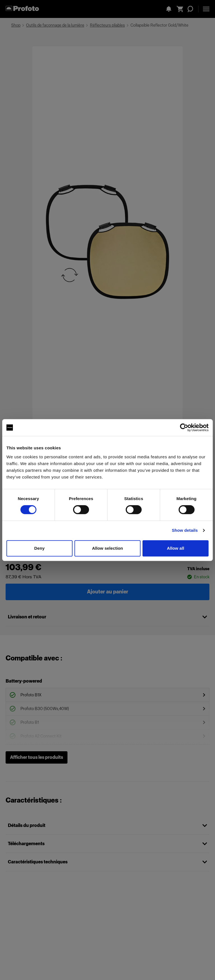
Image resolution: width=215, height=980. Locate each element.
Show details (185, 530)
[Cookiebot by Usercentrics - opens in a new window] (184, 427)
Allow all (176, 548)
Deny (39, 548)
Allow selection (108, 548)
